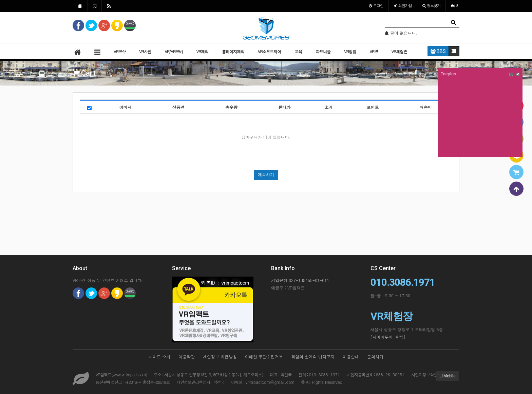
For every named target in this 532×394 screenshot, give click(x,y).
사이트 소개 (159, 357)
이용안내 (351, 357)
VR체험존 (399, 51)
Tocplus (448, 74)
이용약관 (187, 357)
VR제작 (202, 51)
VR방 (374, 51)
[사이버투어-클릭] (388, 337)
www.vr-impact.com (129, 374)
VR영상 (120, 51)
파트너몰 (323, 51)
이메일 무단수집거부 (264, 357)
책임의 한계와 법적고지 (313, 357)
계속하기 (266, 175)
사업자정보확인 (424, 374)
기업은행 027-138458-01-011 (300, 280)
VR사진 (145, 51)
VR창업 (350, 51)
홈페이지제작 (233, 51)
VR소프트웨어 (269, 51)
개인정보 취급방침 (220, 357)
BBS (438, 51)
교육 (298, 51)
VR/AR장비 (174, 51)
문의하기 (375, 357)
